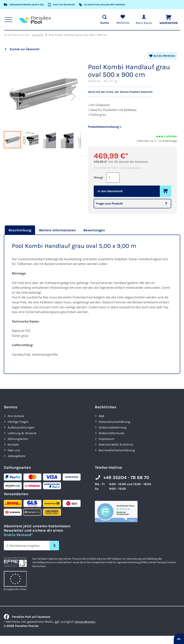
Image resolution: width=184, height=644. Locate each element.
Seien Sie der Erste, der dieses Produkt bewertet (121, 92)
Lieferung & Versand (22, 433)
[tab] (19, 230)
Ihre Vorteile (16, 416)
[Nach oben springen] (179, 639)
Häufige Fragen (18, 422)
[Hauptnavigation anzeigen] (9, 20)
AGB (101, 416)
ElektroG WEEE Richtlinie (116, 444)
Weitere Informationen (57, 230)
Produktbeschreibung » (105, 126)
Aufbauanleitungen (21, 427)
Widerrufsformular (112, 433)
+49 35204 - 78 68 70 (126, 477)
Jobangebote (16, 456)
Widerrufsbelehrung (112, 427)
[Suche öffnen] (103, 20)
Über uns (14, 450)
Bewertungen (94, 230)
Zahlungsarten (18, 439)
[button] (11, 92)
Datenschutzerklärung (114, 422)
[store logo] (35, 20)
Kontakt (13, 444)
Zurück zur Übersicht (24, 49)
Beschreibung (20, 230)
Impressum (107, 439)
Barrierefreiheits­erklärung (117, 450)
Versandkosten (133, 167)
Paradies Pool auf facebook (27, 617)
